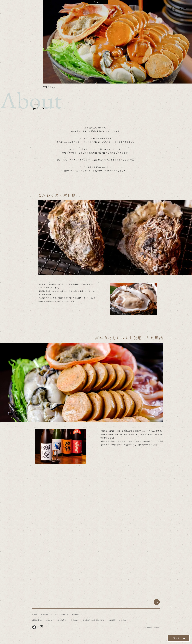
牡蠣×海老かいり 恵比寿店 (67, 620)
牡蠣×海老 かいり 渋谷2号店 (93, 620)
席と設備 (44, 615)
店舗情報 (75, 615)
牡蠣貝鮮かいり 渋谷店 (117, 620)
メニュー (55, 615)
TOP (45, 87)
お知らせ (65, 615)
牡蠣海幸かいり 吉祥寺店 (42, 620)
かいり (35, 615)
